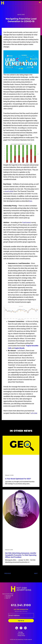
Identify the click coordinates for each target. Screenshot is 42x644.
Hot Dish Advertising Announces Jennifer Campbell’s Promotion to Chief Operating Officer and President (21, 555)
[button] (40, 2)
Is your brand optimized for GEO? (18, 479)
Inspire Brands (19, 348)
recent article (9, 191)
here (31, 201)
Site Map (21, 632)
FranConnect (27, 222)
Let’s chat (34, 413)
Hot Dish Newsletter (21, 609)
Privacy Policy (21, 636)
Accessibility (21, 634)
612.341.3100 (21, 605)
